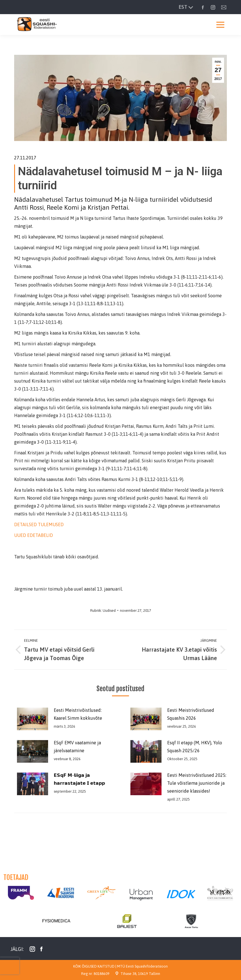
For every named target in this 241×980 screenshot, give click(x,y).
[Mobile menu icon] (220, 25)
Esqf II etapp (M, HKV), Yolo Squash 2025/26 (195, 747)
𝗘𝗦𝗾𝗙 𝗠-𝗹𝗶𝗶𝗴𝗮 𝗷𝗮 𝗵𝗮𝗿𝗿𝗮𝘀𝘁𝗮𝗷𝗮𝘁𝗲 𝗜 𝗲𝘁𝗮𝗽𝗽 (79, 779)
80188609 (102, 974)
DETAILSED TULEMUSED (39, 524)
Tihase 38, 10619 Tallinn (140, 974)
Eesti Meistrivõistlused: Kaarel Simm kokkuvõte (78, 714)
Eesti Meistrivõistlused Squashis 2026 (191, 714)
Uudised (109, 611)
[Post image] (31, 719)
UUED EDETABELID (34, 535)
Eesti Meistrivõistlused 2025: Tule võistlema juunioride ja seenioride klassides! (197, 783)
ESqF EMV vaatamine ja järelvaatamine (77, 747)
